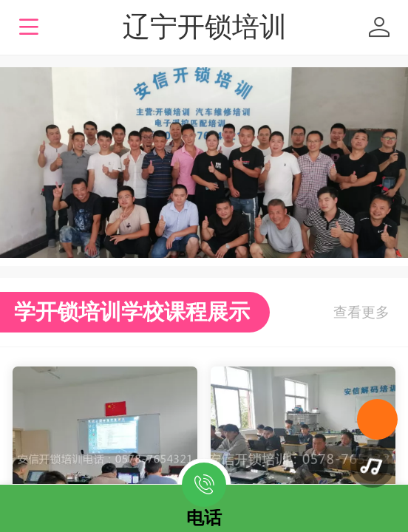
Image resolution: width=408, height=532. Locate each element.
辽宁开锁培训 (205, 27)
